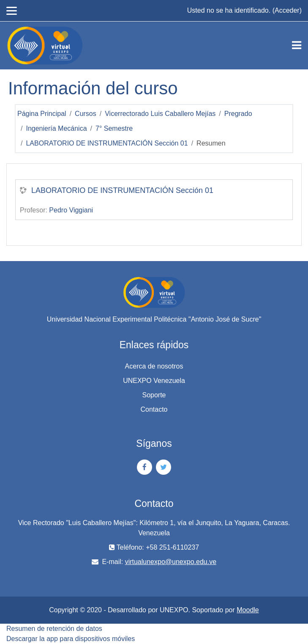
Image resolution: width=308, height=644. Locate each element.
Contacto (154, 409)
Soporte (154, 395)
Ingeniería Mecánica (56, 128)
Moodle (248, 610)
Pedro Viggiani (71, 210)
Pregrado (238, 114)
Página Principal (42, 114)
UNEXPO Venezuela (154, 381)
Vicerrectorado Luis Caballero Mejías (160, 114)
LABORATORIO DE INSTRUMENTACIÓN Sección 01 (107, 143)
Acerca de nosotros (154, 366)
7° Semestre (114, 128)
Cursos (86, 114)
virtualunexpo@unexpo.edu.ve (171, 562)
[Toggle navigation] (297, 45)
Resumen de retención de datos (54, 629)
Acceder (287, 10)
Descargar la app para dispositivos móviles (71, 639)
